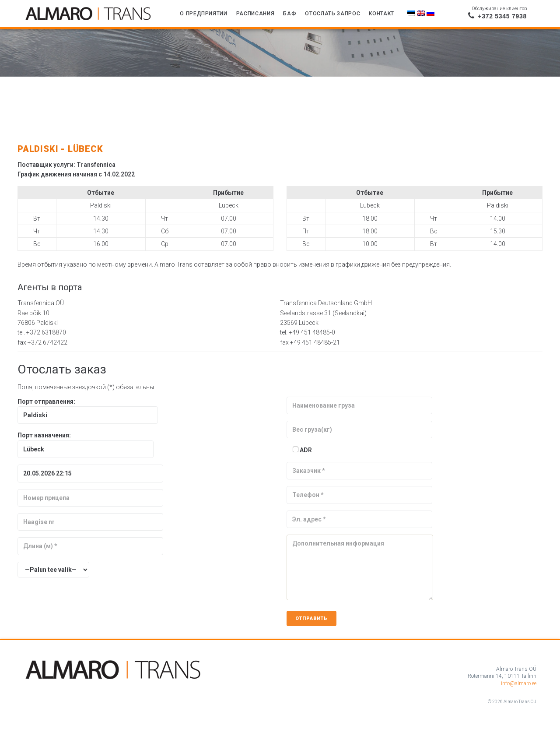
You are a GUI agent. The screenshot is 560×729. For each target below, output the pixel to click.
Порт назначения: (86, 442)
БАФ (290, 14)
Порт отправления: (88, 408)
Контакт (381, 14)
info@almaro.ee (519, 683)
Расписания (255, 14)
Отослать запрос (332, 14)
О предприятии (204, 14)
